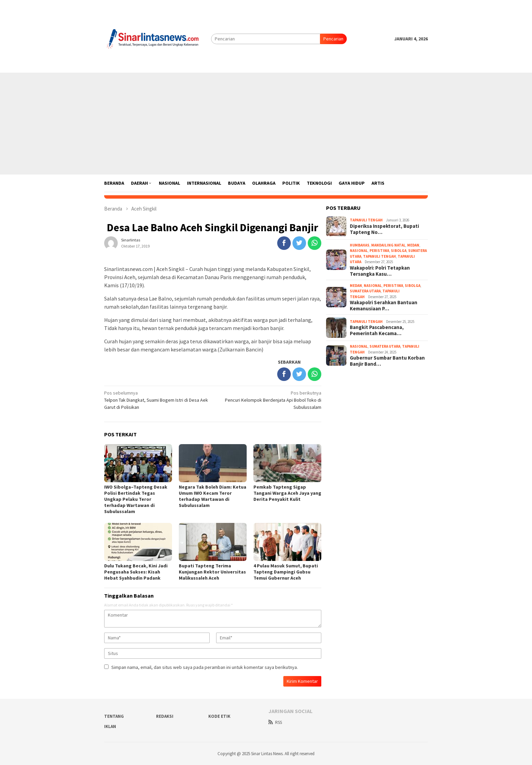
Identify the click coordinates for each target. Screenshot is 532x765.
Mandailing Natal (388, 245)
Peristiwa (379, 251)
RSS (275, 722)
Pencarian (333, 39)
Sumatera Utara (365, 291)
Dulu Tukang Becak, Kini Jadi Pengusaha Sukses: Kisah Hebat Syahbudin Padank (136, 572)
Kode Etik (219, 716)
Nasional (359, 251)
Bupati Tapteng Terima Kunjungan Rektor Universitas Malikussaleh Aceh (212, 572)
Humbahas (360, 245)
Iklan (110, 726)
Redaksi (165, 716)
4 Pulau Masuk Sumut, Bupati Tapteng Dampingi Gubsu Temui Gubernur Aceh (286, 572)
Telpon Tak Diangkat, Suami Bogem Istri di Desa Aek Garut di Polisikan (156, 400)
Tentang (114, 716)
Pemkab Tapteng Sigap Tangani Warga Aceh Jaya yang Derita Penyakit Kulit (287, 493)
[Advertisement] (266, 124)
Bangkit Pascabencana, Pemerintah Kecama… (377, 330)
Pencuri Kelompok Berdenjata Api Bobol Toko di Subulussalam (269, 400)
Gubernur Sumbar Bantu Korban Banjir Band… (387, 361)
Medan (413, 245)
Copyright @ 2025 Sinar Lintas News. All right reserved (266, 754)
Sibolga (399, 251)
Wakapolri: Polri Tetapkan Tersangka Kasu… (380, 271)
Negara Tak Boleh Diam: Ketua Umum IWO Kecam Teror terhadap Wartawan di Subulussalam (213, 496)
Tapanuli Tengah (366, 220)
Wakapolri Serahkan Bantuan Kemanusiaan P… (384, 306)
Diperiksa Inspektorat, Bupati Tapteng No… (384, 229)
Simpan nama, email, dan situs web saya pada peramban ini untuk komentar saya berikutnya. (205, 667)
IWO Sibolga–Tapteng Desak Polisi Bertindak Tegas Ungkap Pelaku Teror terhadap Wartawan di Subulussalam (136, 499)
